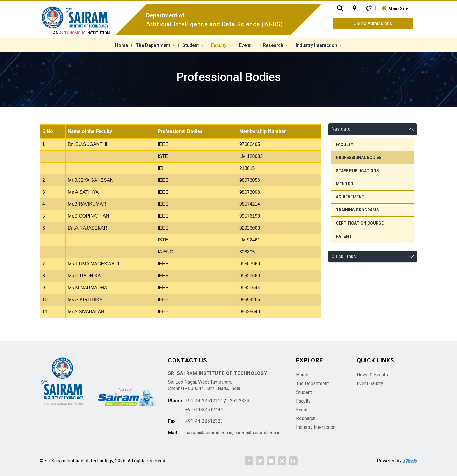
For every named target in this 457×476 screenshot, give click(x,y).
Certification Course (360, 223)
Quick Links (344, 256)
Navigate (341, 129)
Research (274, 45)
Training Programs (357, 210)
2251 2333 (238, 401)
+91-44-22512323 (204, 421)
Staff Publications (357, 171)
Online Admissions (373, 23)
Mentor (344, 184)
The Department (154, 45)
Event (245, 45)
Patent (344, 236)
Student (191, 45)
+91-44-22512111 (204, 401)
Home (122, 45)
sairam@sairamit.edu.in (209, 433)
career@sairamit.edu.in (257, 433)
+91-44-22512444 (204, 409)
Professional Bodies (359, 158)
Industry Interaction (317, 45)
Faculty (219, 45)
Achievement (350, 197)
